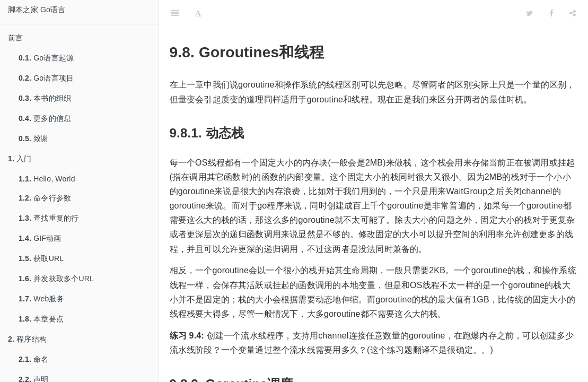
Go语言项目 (46, 78)
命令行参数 (45, 198)
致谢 (34, 138)
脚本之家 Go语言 (37, 10)
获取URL (41, 258)
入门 (20, 159)
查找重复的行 (49, 218)
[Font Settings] (198, 13)
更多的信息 (45, 118)
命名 (34, 359)
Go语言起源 (46, 58)
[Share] (573, 13)
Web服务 (41, 299)
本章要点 (41, 319)
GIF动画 (40, 238)
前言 (15, 38)
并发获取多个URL (56, 279)
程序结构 (27, 339)
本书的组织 (45, 98)
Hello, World (47, 179)
